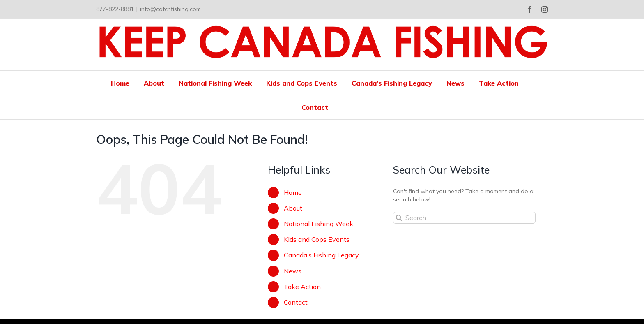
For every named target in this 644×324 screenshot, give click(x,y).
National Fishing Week (319, 224)
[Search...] (464, 218)
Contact (296, 302)
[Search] (399, 218)
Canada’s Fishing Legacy (321, 255)
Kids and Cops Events (317, 239)
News (293, 271)
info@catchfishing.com (170, 9)
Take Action (302, 287)
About (293, 208)
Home (293, 192)
